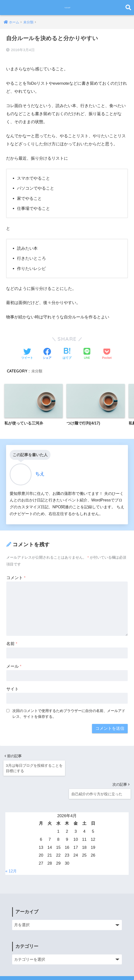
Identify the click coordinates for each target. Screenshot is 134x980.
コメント (16, 576)
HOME (67, 959)
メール (14, 664)
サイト (13, 687)
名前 (12, 642)
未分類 (37, 368)
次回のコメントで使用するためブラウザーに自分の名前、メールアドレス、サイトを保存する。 (69, 712)
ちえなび (67, 7)
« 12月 (11, 845)
